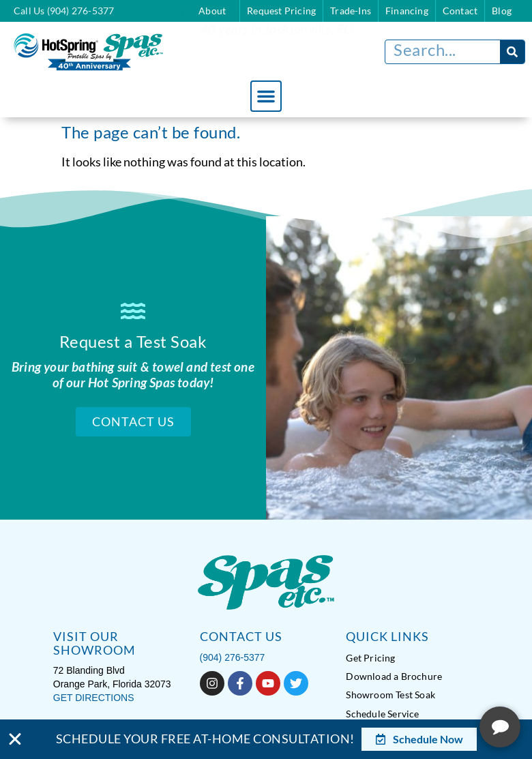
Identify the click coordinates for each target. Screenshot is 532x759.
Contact (460, 11)
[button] (266, 96)
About (216, 11)
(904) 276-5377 (233, 656)
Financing (407, 11)
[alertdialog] (266, 739)
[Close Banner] (15, 739)
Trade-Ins (351, 11)
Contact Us (133, 421)
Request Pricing (281, 11)
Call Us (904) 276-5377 (64, 11)
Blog (502, 11)
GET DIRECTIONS (94, 696)
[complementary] (433, 684)
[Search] (512, 52)
